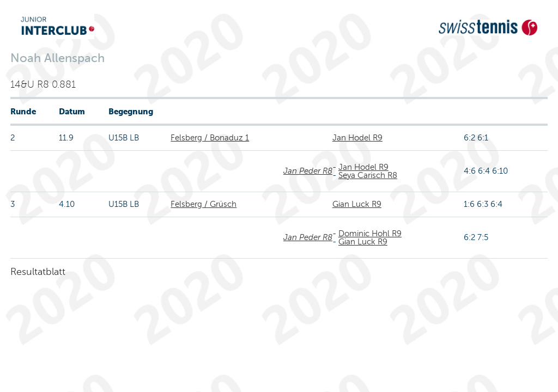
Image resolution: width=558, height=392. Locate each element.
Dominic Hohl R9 (370, 234)
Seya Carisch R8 (368, 175)
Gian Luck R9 (357, 204)
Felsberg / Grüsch (204, 204)
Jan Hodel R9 (357, 138)
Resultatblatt (38, 272)
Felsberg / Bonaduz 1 (210, 138)
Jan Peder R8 (308, 171)
